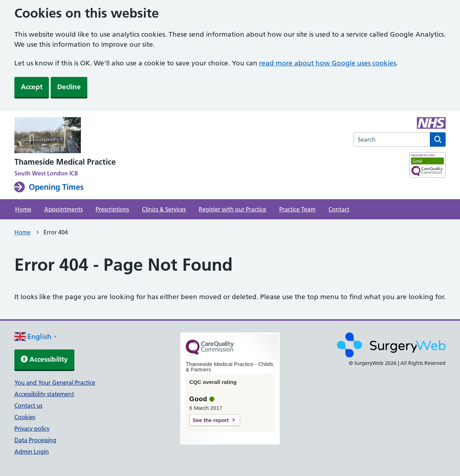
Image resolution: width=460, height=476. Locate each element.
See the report (211, 420)
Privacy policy (32, 429)
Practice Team (297, 209)
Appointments (63, 209)
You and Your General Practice (55, 383)
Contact (339, 209)
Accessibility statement (44, 394)
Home (23, 209)
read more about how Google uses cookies (328, 63)
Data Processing (35, 440)
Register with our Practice (233, 209)
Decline (69, 87)
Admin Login (32, 452)
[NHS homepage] (65, 136)
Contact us (28, 406)
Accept (32, 87)
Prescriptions (112, 209)
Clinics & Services (164, 209)
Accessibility (44, 359)
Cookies (25, 417)
